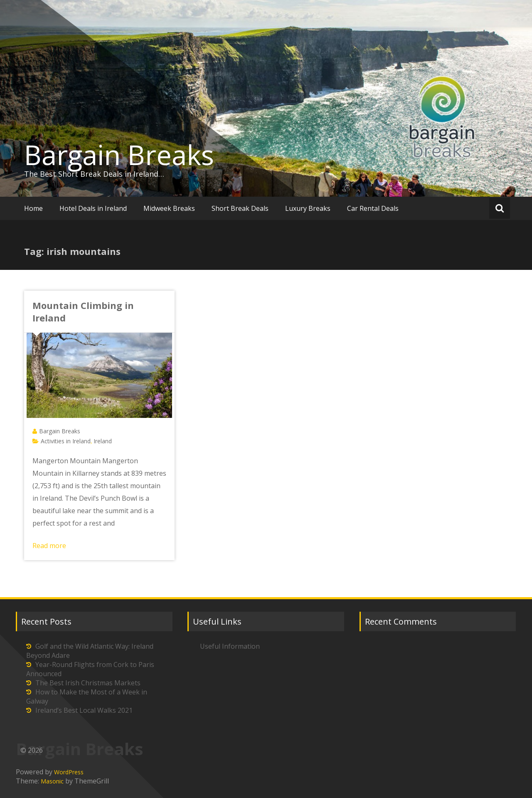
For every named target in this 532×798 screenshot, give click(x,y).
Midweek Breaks (169, 208)
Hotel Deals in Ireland (93, 208)
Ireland (103, 441)
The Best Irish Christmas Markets (88, 683)
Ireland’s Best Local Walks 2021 (84, 710)
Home (33, 208)
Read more (49, 546)
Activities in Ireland (66, 441)
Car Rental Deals (373, 208)
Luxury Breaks (308, 208)
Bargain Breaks (119, 155)
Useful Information (230, 646)
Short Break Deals (240, 208)
